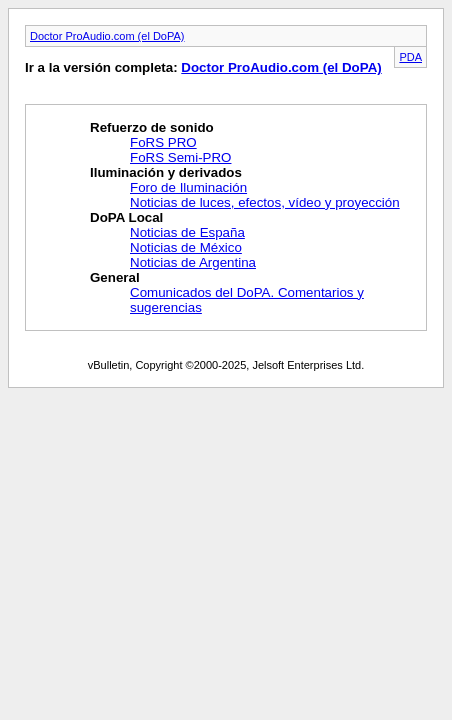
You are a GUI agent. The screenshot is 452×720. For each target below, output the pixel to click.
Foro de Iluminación (188, 187)
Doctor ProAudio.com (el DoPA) (107, 36)
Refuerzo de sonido (152, 127)
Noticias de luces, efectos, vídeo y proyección (265, 202)
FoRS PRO (163, 142)
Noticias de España (187, 232)
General (115, 277)
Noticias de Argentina (193, 262)
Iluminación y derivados (166, 172)
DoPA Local (126, 217)
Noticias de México (186, 247)
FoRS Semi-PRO (180, 157)
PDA (410, 57)
